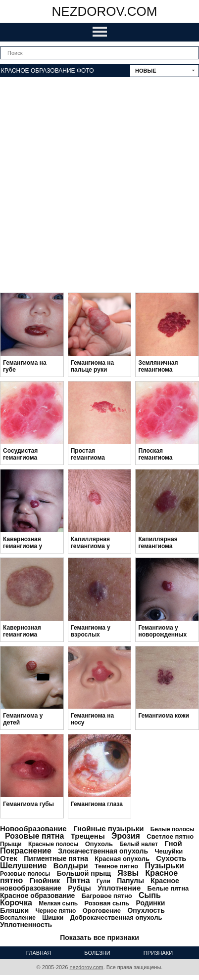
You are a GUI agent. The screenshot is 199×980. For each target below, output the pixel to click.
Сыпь (150, 895)
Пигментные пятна (56, 858)
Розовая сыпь (107, 903)
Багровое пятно (107, 896)
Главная (39, 953)
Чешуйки (169, 851)
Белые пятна (168, 888)
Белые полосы (173, 829)
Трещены (88, 836)
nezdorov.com (105, 11)
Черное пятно (56, 911)
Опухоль (99, 844)
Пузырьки (165, 866)
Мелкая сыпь (58, 903)
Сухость (171, 858)
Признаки (158, 953)
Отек (9, 858)
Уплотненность (26, 925)
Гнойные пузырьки (109, 829)
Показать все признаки (99, 937)
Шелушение (23, 866)
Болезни (97, 953)
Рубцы (79, 888)
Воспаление (18, 918)
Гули (103, 881)
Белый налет (139, 844)
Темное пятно (116, 866)
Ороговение (102, 911)
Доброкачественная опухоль (116, 917)
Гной (173, 843)
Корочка (16, 903)
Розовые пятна (34, 836)
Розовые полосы (25, 874)
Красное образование (37, 895)
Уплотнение (119, 888)
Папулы (130, 881)
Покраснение (26, 851)
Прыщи (11, 844)
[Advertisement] (99, 186)
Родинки (150, 903)
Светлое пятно (170, 836)
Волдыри (71, 866)
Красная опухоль (122, 859)
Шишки (53, 918)
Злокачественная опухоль (103, 851)
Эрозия (126, 836)
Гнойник (45, 880)
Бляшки (14, 910)
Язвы (128, 873)
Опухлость (146, 910)
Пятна (78, 880)
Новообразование (33, 829)
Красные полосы (53, 844)
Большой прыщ (84, 873)
